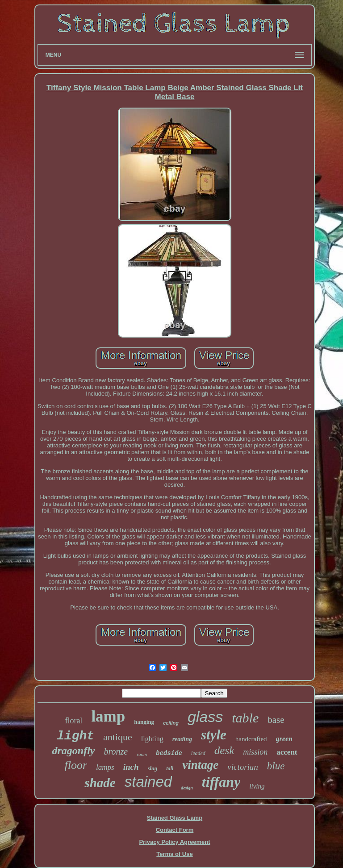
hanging (144, 722)
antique (118, 737)
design (187, 788)
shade (100, 783)
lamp (108, 716)
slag (153, 768)
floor (76, 765)
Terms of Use (174, 854)
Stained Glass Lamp (175, 818)
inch (131, 767)
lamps (105, 767)
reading (182, 739)
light (75, 736)
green (284, 739)
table (245, 718)
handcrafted (251, 739)
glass (205, 717)
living (257, 786)
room (142, 754)
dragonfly (73, 751)
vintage (200, 765)
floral (73, 721)
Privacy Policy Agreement (174, 842)
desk (224, 750)
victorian (243, 767)
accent (287, 752)
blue (276, 766)
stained (148, 782)
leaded (198, 753)
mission (255, 752)
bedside (169, 753)
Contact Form (175, 830)
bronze (116, 751)
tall (170, 768)
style (214, 735)
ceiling (171, 723)
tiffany (221, 782)
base (276, 720)
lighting (152, 739)
